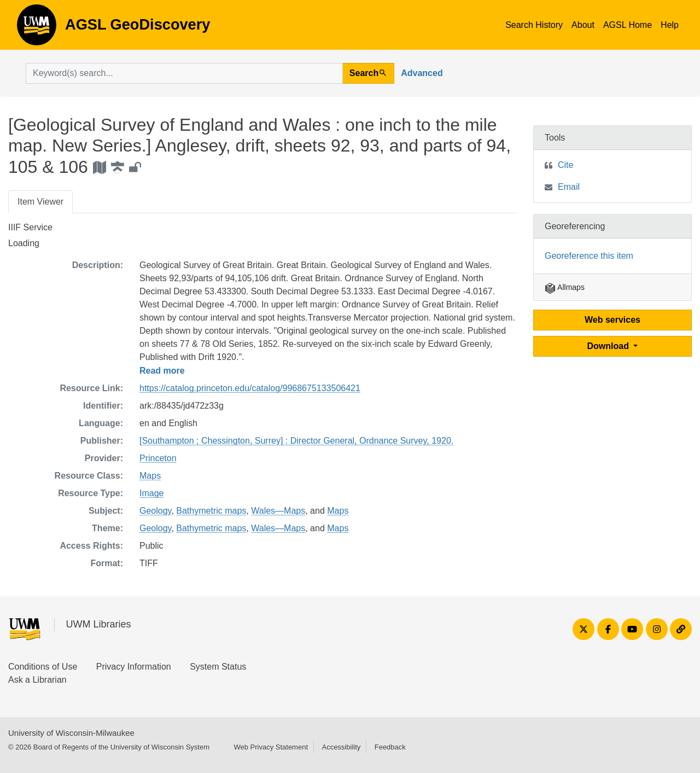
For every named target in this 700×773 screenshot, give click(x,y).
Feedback (390, 747)
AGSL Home (628, 25)
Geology (155, 511)
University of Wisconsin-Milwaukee (71, 733)
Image (151, 493)
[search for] (184, 73)
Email (569, 187)
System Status (218, 667)
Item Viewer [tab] (40, 202)
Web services (612, 320)
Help (670, 25)
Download (609, 346)
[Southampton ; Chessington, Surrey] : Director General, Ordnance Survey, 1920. (296, 441)
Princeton (158, 458)
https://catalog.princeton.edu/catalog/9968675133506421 (250, 388)
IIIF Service (30, 227)
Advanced (422, 73)
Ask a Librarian (37, 680)
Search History (534, 25)
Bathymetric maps (211, 511)
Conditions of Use (43, 667)
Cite (565, 165)
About (583, 25)
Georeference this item (589, 256)
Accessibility (341, 747)
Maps (150, 476)
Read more (162, 371)
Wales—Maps (278, 511)
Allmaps (565, 287)
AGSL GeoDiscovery (37, 28)
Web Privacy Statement (271, 747)
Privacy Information (134, 667)
